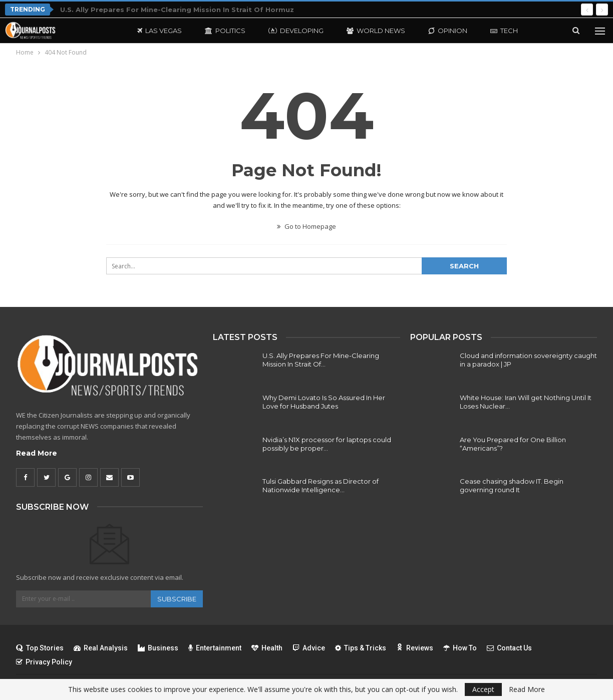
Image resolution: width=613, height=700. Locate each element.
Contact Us (509, 648)
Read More (37, 453)
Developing (296, 31)
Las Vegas (160, 31)
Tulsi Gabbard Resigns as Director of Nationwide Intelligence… (321, 485)
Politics (225, 31)
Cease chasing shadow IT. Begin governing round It (512, 485)
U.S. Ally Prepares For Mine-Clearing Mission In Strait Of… (321, 360)
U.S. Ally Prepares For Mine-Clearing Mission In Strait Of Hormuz (177, 10)
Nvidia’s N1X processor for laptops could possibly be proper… (327, 444)
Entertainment (215, 648)
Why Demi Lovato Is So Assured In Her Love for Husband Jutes (324, 402)
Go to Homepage (306, 226)
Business (158, 648)
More (501, 31)
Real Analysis (101, 648)
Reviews (415, 648)
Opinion (448, 31)
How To (460, 648)
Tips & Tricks (361, 648)
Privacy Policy (44, 662)
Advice (309, 648)
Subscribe (177, 599)
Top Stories (40, 648)
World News (376, 31)
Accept (483, 689)
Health (267, 648)
